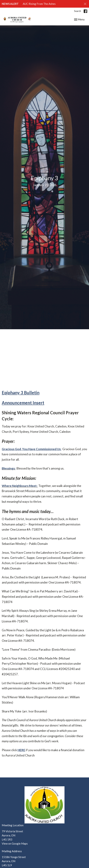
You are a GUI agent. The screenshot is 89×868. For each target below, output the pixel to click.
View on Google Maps (15, 843)
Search (78, 11)
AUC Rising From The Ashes (39, 4)
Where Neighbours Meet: (20, 486)
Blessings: (9, 468)
